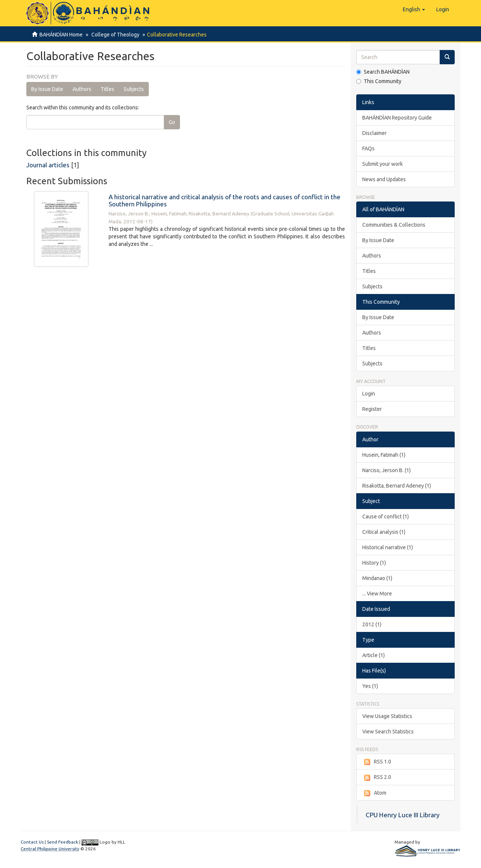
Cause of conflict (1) (386, 517)
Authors (82, 89)
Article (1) (374, 655)
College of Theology (114, 35)
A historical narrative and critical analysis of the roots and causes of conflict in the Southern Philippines (225, 200)
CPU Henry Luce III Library (403, 815)
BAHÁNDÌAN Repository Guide (397, 118)
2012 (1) (372, 624)
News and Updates (384, 179)
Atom (374, 793)
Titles (107, 89)
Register (372, 409)
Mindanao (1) (377, 578)
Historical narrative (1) (388, 547)
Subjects (134, 89)
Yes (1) (370, 686)
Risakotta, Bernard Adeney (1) (397, 486)
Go (172, 122)
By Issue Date (47, 89)
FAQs (368, 148)
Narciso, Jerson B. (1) (386, 470)
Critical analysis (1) (384, 532)
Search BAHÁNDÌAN (383, 72)
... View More (377, 594)
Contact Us (32, 842)
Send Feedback (63, 842)
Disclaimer (374, 133)
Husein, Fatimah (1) (384, 455)
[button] (414, 9)
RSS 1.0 (377, 762)
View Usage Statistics (387, 716)
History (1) (374, 563)
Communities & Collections (394, 225)
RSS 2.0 (377, 777)
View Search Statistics (388, 732)
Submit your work (383, 164)
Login (369, 394)
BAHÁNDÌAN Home (61, 35)
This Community (379, 81)
